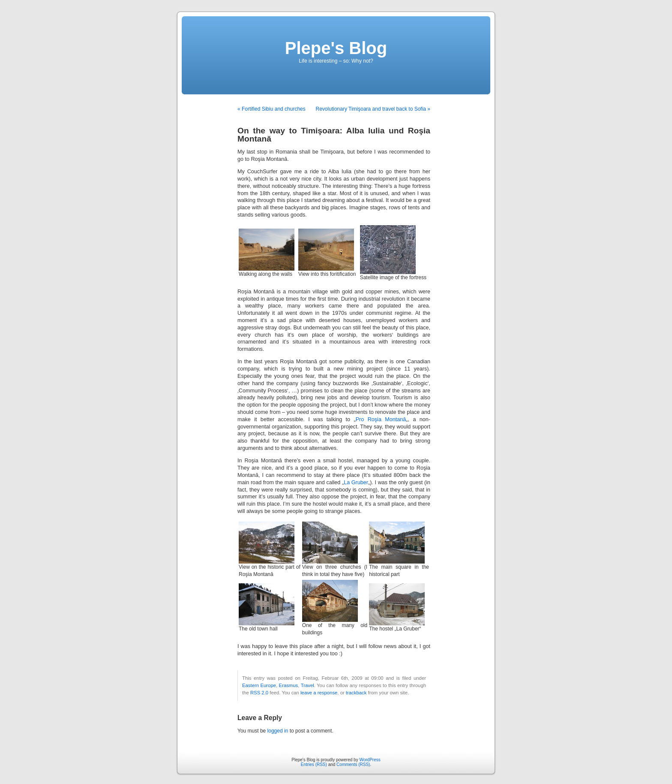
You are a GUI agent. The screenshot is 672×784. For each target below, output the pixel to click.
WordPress (370, 760)
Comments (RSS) (353, 764)
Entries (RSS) (314, 764)
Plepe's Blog (336, 48)
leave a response (319, 693)
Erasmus (289, 685)
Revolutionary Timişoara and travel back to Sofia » (373, 109)
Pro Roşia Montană (381, 419)
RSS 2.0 (259, 693)
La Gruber (356, 482)
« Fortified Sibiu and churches (271, 109)
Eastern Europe (259, 685)
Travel (307, 685)
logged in (278, 731)
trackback (356, 693)
